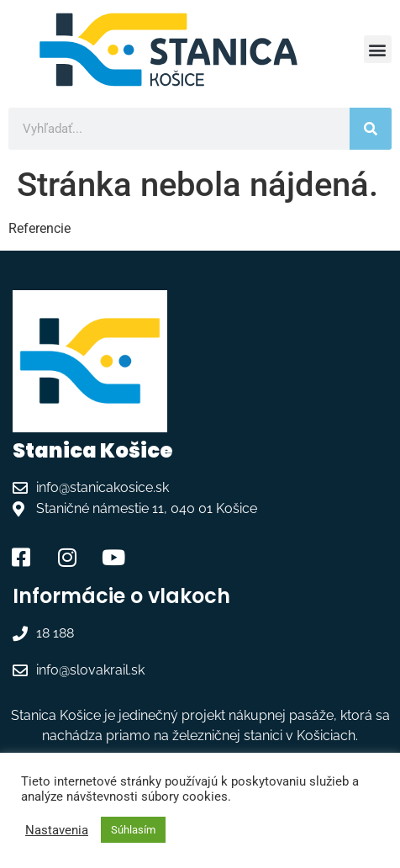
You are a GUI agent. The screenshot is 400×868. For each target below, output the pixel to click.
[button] (378, 49)
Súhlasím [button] (133, 830)
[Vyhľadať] (371, 129)
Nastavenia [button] (57, 830)
